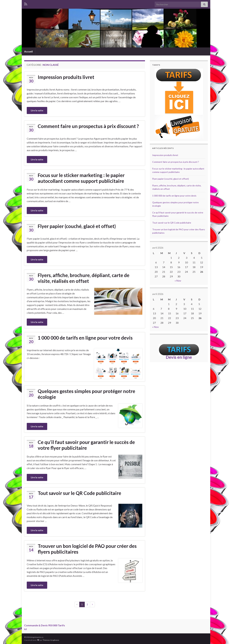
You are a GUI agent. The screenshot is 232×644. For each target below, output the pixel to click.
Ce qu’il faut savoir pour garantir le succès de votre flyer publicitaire (86, 445)
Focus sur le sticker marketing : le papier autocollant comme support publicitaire (81, 178)
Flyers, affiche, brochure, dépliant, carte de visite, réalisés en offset (84, 278)
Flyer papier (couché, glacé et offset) (77, 226)
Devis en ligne (179, 357)
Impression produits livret (66, 77)
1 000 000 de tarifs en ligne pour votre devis (85, 338)
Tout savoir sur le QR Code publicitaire (79, 493)
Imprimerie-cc (116, 34)
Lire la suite (37, 110)
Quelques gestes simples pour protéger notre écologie (86, 394)
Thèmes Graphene (51, 640)
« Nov (178, 281)
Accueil (28, 51)
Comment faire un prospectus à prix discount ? (88, 126)
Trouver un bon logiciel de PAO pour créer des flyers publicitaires (87, 549)
